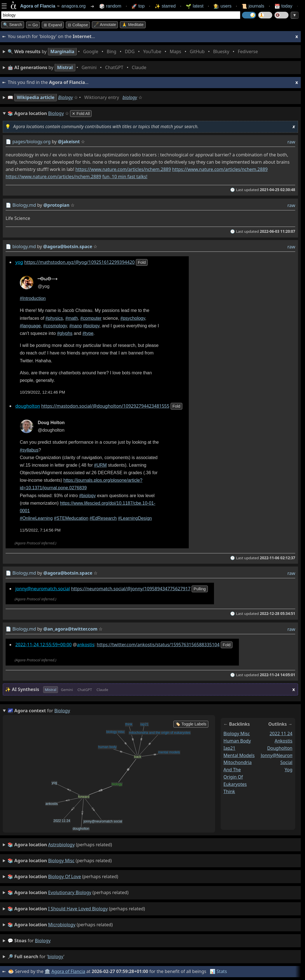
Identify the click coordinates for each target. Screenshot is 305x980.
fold (142, 262)
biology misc (237, 734)
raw (291, 142)
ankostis (85, 645)
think (229, 791)
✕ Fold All (81, 114)
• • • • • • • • (134, 52)
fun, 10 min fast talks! (125, 177)
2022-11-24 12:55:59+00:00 (44, 645)
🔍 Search (13, 25)
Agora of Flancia (68, 971)
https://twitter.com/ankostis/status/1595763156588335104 (158, 645)
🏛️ (47, 971)
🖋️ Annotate (105, 25)
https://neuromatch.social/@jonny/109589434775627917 (131, 589)
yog (19, 262)
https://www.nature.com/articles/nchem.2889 (123, 169)
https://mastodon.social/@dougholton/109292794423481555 (105, 406)
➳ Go (33, 25)
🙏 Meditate (133, 25)
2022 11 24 (281, 734)
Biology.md (24, 205)
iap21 (230, 748)
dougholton (28, 406)
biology (130, 97)
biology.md (24, 246)
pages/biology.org (31, 142)
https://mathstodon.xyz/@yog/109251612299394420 (80, 262)
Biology (66, 97)
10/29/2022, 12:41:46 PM (43, 393)
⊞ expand (53, 25)
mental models (239, 755)
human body (237, 741)
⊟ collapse (78, 25)
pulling (200, 589)
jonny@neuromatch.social (43, 589)
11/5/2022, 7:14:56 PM (40, 530)
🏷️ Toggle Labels (191, 724)
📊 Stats (218, 971)
